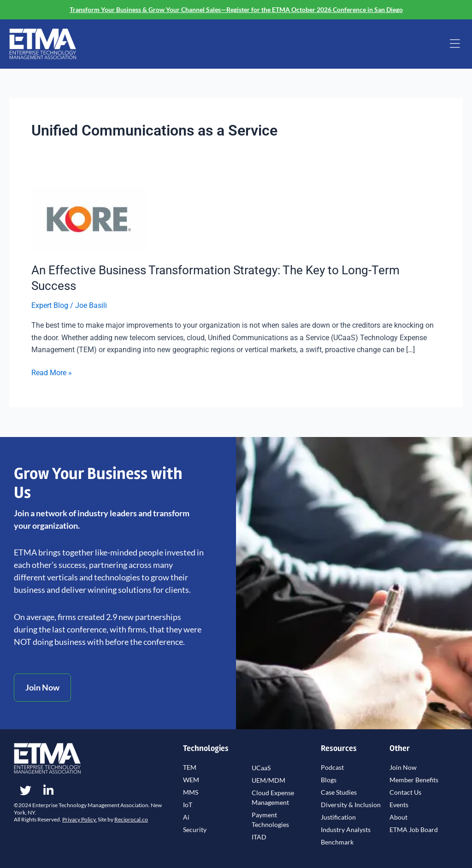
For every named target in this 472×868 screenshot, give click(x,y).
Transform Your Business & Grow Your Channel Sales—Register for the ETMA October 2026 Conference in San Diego (236, 9)
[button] (455, 45)
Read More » (52, 372)
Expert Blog (50, 305)
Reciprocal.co (131, 819)
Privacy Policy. (80, 819)
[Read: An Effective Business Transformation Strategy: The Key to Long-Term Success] (89, 219)
